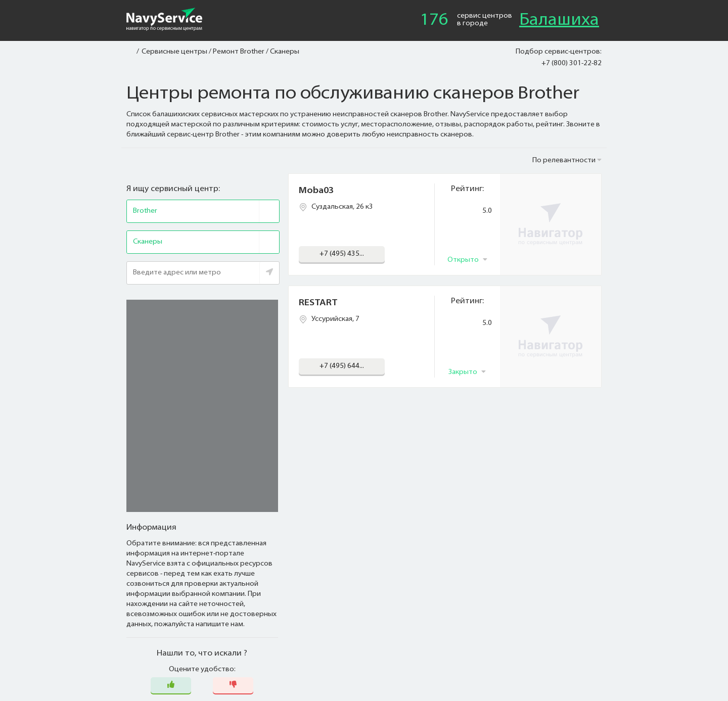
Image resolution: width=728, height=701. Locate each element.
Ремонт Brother (239, 52)
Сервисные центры (174, 52)
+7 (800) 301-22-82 (572, 63)
